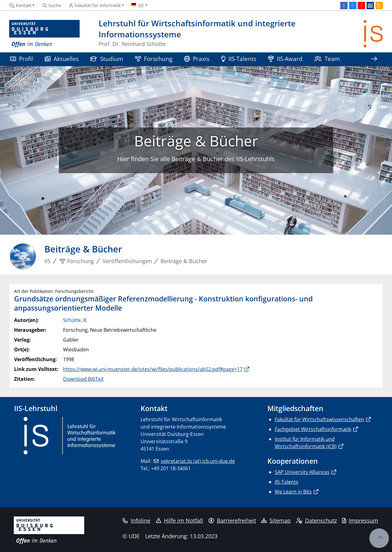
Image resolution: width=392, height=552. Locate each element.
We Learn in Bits (293, 492)
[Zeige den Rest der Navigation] (374, 59)
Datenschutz (317, 520)
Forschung (154, 59)
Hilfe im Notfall (180, 520)
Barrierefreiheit (232, 520)
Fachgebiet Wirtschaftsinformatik (313, 429)
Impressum (360, 520)
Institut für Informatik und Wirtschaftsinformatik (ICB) (306, 443)
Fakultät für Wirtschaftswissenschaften (319, 419)
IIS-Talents (239, 59)
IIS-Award (285, 59)
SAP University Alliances (302, 472)
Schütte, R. (75, 320)
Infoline (136, 520)
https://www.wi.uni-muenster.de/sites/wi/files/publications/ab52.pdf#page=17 (153, 369)
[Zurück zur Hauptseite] (373, 34)
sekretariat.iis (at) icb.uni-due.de (198, 461)
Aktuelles (62, 59)
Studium (107, 59)
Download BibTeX (83, 379)
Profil (22, 59)
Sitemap (276, 520)
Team (327, 59)
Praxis (197, 59)
